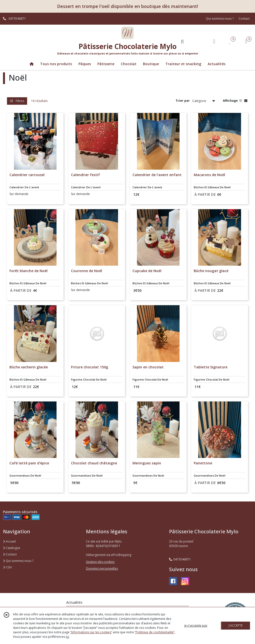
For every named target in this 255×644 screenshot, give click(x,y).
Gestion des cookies (100, 562)
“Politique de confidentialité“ (155, 632)
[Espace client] (214, 41)
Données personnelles (102, 569)
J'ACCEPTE (236, 625)
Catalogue (12, 548)
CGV (7, 567)
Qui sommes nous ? (18, 561)
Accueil (9, 541)
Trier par (183, 101)
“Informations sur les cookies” (91, 632)
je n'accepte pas (196, 625)
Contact (244, 19)
